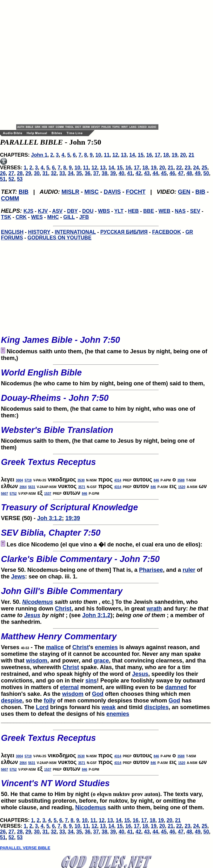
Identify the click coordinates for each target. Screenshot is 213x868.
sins (91, 681)
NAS (180, 211)
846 (156, 480)
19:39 (73, 518)
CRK (21, 217)
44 (155, 173)
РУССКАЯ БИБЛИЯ (124, 232)
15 (141, 155)
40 (122, 173)
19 (175, 155)
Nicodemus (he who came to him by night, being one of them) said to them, (106, 375)
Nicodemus (38, 602)
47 (181, 173)
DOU (88, 211)
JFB (84, 217)
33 (62, 173)
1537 (48, 494)
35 (79, 173)
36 (88, 173)
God (98, 694)
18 (166, 155)
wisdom (37, 661)
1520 (182, 487)
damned (176, 687)
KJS (28, 211)
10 (98, 155)
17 (157, 155)
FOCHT (136, 192)
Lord (42, 707)
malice (55, 647)
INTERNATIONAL (75, 232)
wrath (154, 609)
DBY (72, 211)
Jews (18, 577)
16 (149, 155)
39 (113, 173)
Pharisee (151, 570)
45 (164, 173)
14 (132, 155)
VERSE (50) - (106, 510)
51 (3, 179)
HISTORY (39, 232)
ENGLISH (12, 232)
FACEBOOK (166, 232)
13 (124, 155)
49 (198, 173)
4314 (118, 480)
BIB (24, 192)
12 (115, 155)
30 (37, 173)
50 (206, 173)
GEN (184, 192)
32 (54, 173)
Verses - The (106, 639)
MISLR (70, 192)
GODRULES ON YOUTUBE (60, 238)
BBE (149, 211)
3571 (82, 487)
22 (179, 168)
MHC (53, 217)
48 (189, 173)
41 (130, 173)
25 (204, 168)
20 (183, 155)
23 (188, 168)
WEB (164, 211)
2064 (23, 487)
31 (45, 173)
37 (96, 173)
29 (28, 173)
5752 (13, 494)
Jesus (32, 615)
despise (12, 701)
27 (11, 173)
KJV (43, 211)
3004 (19, 480)
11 (107, 155)
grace (101, 661)
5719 (28, 480)
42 (138, 173)
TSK (6, 217)
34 (71, 173)
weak (109, 707)
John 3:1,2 (96, 615)
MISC (92, 192)
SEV (195, 211)
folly (50, 701)
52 (11, 179)
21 (191, 155)
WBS (104, 211)
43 (147, 173)
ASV (57, 211)
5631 (32, 487)
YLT (119, 211)
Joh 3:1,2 (50, 518)
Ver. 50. (106, 594)
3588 (181, 480)
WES (37, 217)
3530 (81, 480)
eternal (69, 687)
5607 (4, 494)
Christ (63, 609)
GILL (69, 217)
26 (3, 173)
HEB (133, 211)
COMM (10, 199)
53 (20, 179)
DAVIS (112, 192)
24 (196, 168)
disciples (156, 707)
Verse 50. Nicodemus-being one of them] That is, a (106, 562)
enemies (106, 647)
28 (20, 173)
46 (172, 173)
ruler (189, 570)
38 (104, 173)
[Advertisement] (62, 62)
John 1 (39, 155)
